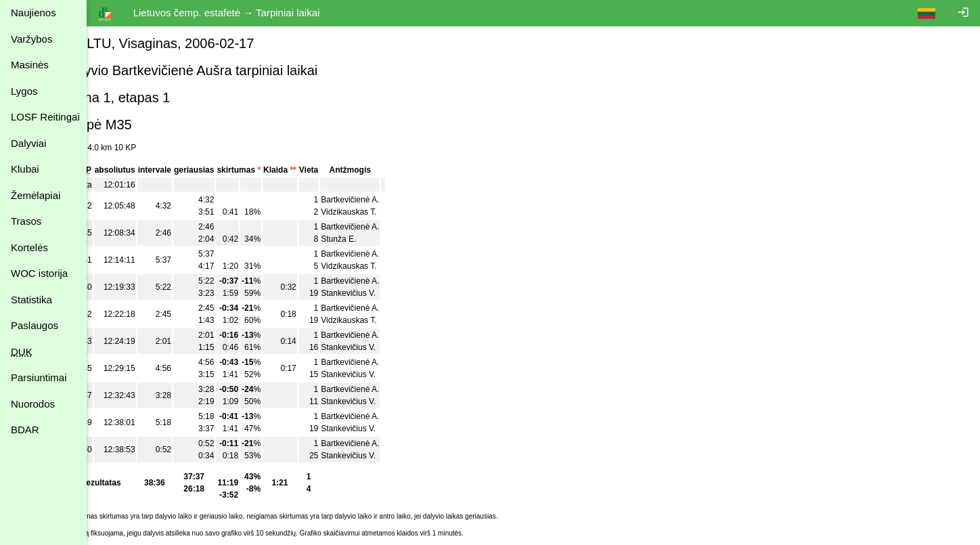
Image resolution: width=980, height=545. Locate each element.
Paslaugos (35, 325)
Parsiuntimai (39, 377)
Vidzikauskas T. (382, 212)
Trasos (26, 221)
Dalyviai (29, 143)
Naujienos (34, 13)
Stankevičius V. (382, 293)
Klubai (25, 169)
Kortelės (29, 247)
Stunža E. (372, 239)
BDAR (25, 430)
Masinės (30, 65)
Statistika (31, 300)
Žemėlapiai (36, 195)
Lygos (24, 91)
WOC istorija (39, 273)
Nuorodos (33, 404)
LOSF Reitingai (45, 117)
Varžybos (31, 39)
